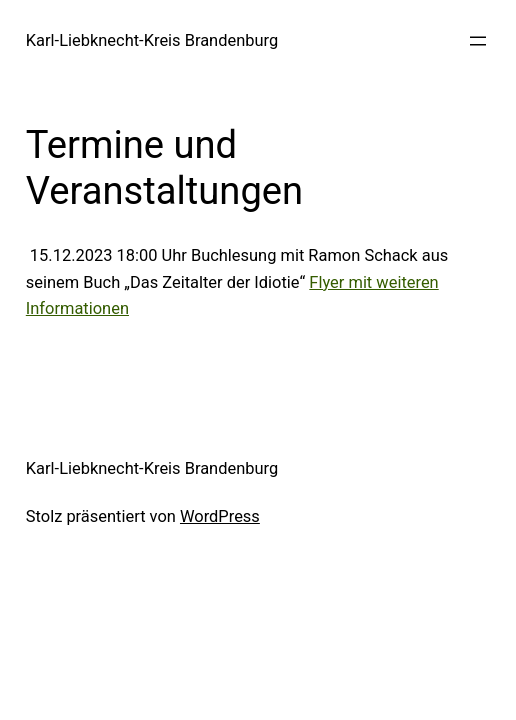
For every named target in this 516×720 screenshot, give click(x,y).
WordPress (220, 516)
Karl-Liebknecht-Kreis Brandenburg (152, 40)
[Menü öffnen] (478, 41)
